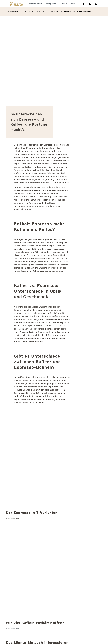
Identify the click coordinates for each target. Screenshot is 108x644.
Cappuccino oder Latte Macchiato (32, 375)
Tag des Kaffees (23, 560)
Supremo (20, 554)
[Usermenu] (90, 4)
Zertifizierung (22, 582)
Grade (18, 431)
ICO (17, 442)
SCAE (18, 521)
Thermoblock (22, 565)
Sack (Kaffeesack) (24, 509)
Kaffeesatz (21, 481)
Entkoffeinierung (24, 420)
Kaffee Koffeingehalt (26, 464)
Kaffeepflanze (22, 476)
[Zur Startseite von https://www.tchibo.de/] (17, 4)
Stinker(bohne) (23, 549)
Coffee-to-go (22, 392)
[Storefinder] (84, 4)
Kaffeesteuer (22, 487)
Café (17, 369)
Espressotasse (22, 425)
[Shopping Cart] (96, 4)
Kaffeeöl (19, 493)
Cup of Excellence (24, 397)
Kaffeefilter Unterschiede (28, 459)
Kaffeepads (21, 470)
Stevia (18, 543)
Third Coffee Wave (24, 571)
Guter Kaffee (22, 436)
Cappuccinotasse (24, 380)
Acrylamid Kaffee (24, 352)
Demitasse (20, 403)
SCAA (18, 515)
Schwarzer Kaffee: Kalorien (29, 532)
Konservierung (22, 498)
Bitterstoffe (21, 364)
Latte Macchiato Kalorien (28, 504)
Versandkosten (86, 629)
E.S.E (18, 408)
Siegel (18, 537)
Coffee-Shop (21, 386)
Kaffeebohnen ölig (24, 453)
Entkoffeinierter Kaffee (27, 414)
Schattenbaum (22, 526)
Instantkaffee (22, 448)
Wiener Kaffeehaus (25, 577)
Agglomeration (22, 358)
